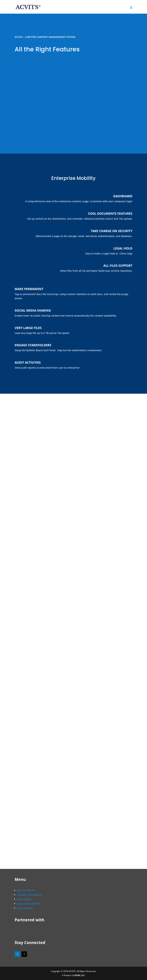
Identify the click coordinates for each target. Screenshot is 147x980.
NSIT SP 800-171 (26, 890)
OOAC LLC (80, 975)
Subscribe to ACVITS (29, 904)
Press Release (25, 908)
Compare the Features (30, 895)
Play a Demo (24, 899)
